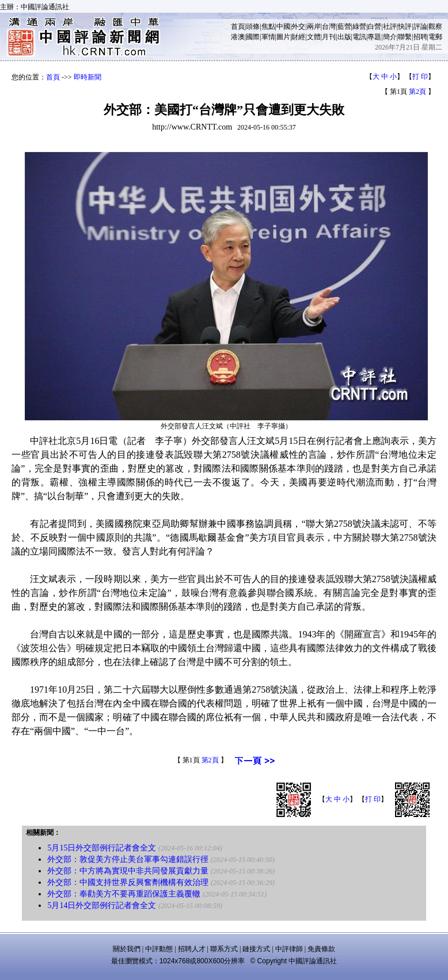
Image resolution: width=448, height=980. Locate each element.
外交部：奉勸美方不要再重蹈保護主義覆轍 (124, 894)
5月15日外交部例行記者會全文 (102, 848)
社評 (390, 26)
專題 (374, 37)
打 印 (420, 77)
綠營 (359, 26)
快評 (405, 26)
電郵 (435, 37)
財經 (298, 37)
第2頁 (417, 92)
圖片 (283, 37)
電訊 (359, 37)
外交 (298, 26)
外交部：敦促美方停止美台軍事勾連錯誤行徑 (128, 859)
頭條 (253, 26)
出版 (344, 37)
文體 (314, 37)
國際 (253, 37)
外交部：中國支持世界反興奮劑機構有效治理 (128, 882)
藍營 (344, 26)
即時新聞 (88, 77)
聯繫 (405, 37)
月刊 (329, 37)
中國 (283, 26)
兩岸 (314, 26)
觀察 (435, 26)
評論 (420, 26)
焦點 (268, 26)
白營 (374, 26)
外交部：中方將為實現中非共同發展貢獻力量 (128, 871)
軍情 (268, 37)
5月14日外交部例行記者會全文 (102, 905)
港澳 (238, 37)
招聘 (420, 37)
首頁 (238, 26)
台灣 (329, 26)
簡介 (390, 37)
